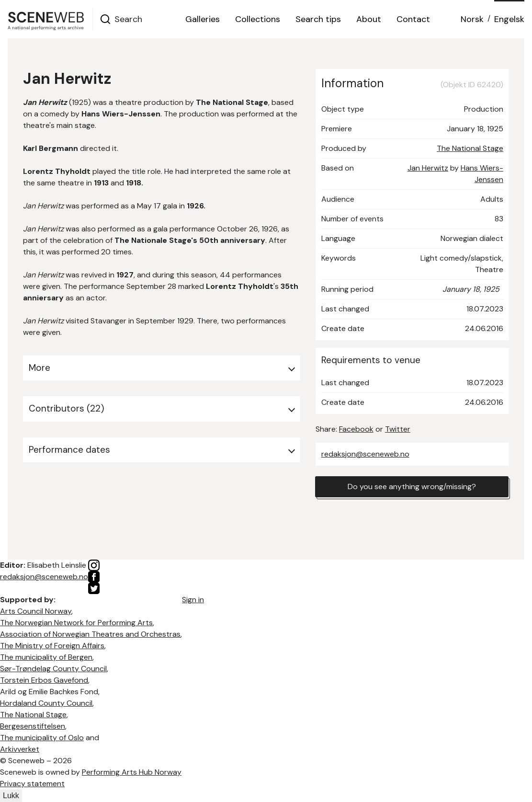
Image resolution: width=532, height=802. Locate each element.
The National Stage (470, 148)
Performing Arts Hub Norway (132, 772)
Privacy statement (32, 784)
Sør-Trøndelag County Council (53, 669)
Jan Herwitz (428, 168)
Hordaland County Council (46, 703)
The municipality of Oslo (42, 738)
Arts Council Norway (36, 611)
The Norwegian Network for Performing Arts (76, 623)
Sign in (193, 600)
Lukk (11, 796)
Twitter (398, 429)
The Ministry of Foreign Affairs (52, 646)
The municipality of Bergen (46, 657)
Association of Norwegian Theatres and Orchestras (90, 634)
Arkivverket (20, 749)
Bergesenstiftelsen (33, 726)
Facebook (356, 429)
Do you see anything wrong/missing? (412, 487)
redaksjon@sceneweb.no (365, 454)
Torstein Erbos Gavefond (44, 680)
